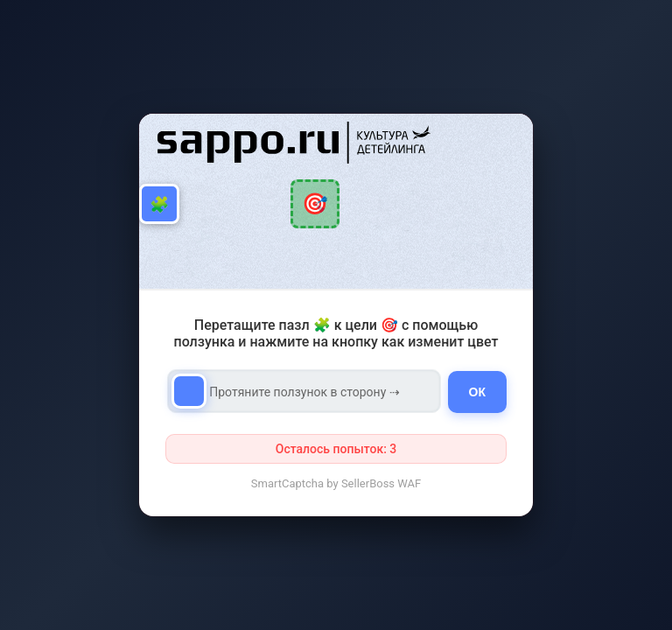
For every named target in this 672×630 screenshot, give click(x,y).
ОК (477, 392)
